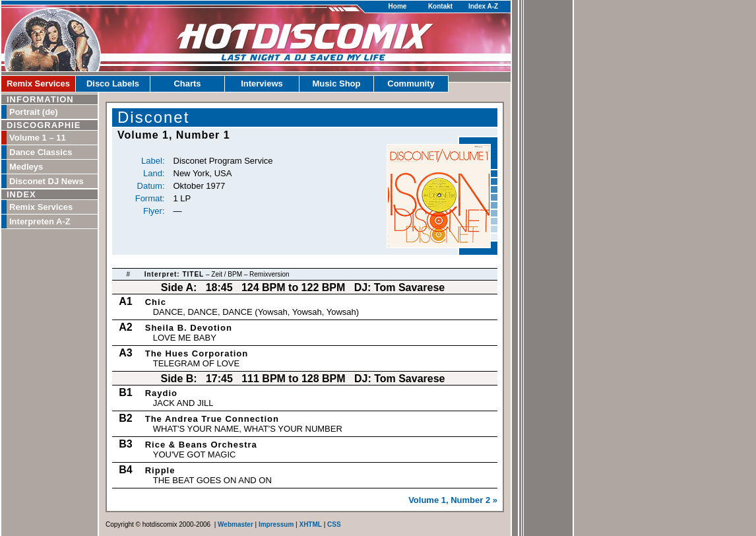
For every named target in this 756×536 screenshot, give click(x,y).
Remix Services (38, 84)
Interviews (262, 84)
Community (411, 84)
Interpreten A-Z (40, 221)
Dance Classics (41, 152)
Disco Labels (113, 84)
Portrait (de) (34, 112)
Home (398, 6)
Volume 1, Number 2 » (453, 500)
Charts (187, 84)
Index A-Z (483, 6)
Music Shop (337, 84)
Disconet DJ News (47, 181)
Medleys (26, 167)
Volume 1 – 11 (38, 138)
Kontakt (440, 6)
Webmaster (236, 524)
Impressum (276, 524)
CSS (334, 524)
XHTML (310, 524)
